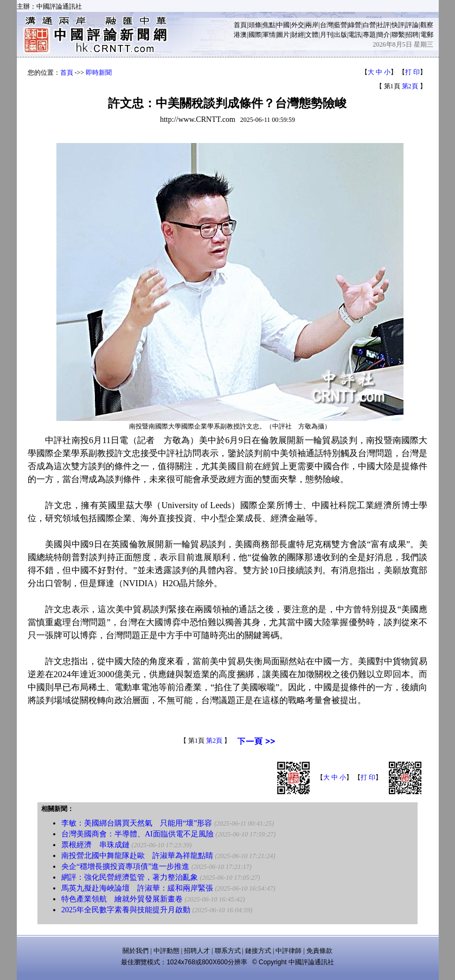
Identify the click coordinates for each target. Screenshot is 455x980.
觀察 (427, 25)
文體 (312, 35)
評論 (412, 25)
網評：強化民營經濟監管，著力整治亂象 (130, 877)
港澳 (240, 35)
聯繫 (398, 35)
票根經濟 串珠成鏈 (95, 845)
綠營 (355, 25)
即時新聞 (99, 73)
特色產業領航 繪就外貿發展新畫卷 (122, 899)
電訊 (355, 35)
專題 (369, 35)
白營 (369, 25)
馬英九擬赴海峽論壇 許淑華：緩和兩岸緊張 (137, 888)
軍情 (269, 35)
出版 (341, 35)
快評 (398, 25)
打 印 (412, 72)
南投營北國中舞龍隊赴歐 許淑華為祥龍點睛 (137, 856)
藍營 (341, 25)
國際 (255, 35)
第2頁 (410, 86)
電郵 (427, 35)
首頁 (240, 25)
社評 (383, 25)
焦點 (269, 25)
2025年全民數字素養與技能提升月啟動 (126, 910)
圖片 (283, 35)
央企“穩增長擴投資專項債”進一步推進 (125, 867)
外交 (298, 25)
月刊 (326, 35)
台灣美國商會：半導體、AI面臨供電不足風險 (137, 834)
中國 (283, 25)
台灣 (326, 25)
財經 (298, 35)
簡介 (383, 35)
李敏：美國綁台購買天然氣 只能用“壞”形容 (137, 823)
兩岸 (312, 25)
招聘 (412, 35)
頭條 (255, 25)
